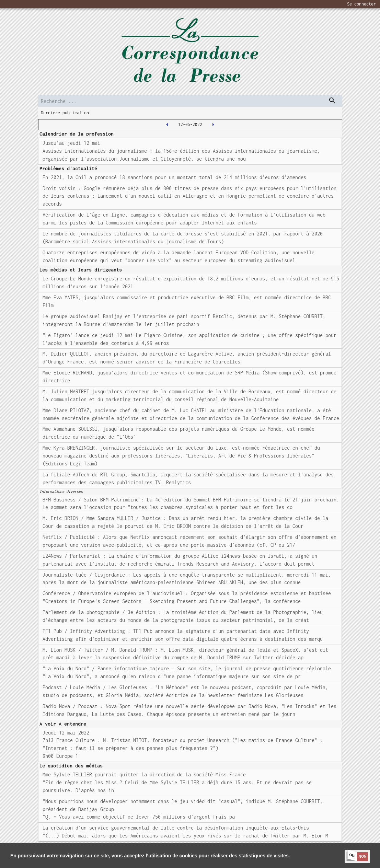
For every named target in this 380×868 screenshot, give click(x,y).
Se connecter (361, 4)
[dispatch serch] (332, 101)
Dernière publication (65, 113)
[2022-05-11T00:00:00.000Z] (167, 125)
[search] (190, 101)
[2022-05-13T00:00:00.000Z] (213, 125)
